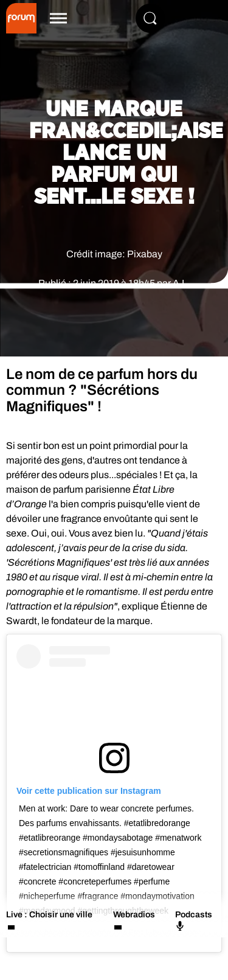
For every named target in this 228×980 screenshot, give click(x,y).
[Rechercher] (150, 18)
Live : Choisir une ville (49, 915)
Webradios (134, 915)
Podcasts (194, 920)
